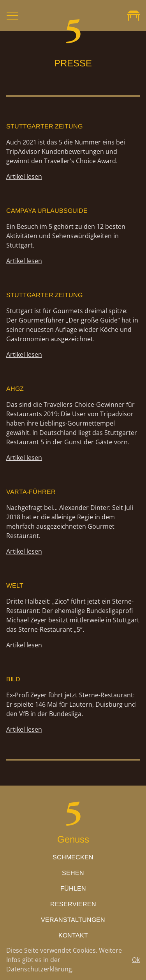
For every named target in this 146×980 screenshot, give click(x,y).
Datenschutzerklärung (39, 969)
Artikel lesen (24, 176)
